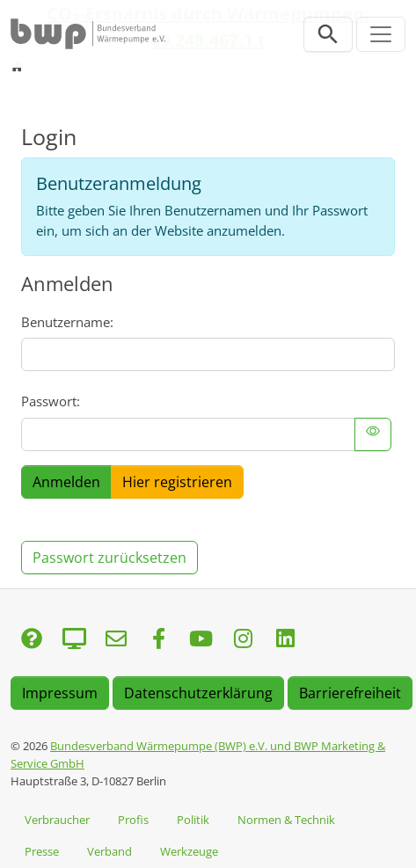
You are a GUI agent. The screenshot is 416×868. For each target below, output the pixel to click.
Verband (109, 851)
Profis (133, 820)
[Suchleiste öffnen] (328, 34)
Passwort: (51, 401)
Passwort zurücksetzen (109, 558)
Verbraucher (57, 820)
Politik (193, 820)
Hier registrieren (177, 482)
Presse (42, 851)
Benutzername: (67, 322)
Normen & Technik (286, 820)
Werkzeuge (189, 851)
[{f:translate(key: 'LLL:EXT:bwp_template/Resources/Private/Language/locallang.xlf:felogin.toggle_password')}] (373, 434)
